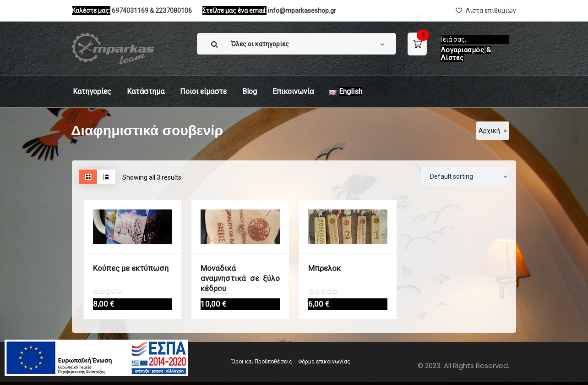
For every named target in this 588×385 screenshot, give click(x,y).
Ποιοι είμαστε (203, 91)
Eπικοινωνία (293, 91)
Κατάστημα (146, 91)
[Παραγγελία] (465, 176)
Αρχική (489, 131)
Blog (250, 91)
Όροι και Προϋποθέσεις (262, 364)
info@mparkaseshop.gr (302, 11)
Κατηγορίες (92, 91)
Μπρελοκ (322, 268)
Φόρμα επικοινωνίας (324, 364)
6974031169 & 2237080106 (152, 11)
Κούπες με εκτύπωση (126, 268)
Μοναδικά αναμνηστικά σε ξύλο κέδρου (240, 272)
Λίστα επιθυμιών (486, 11)
